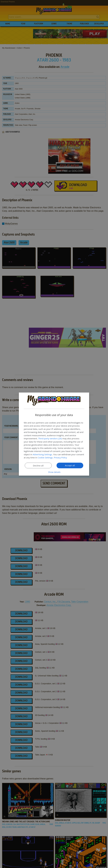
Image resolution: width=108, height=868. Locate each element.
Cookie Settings (45, 457)
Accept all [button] (70, 465)
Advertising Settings (42, 454)
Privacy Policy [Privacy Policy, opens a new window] (60, 457)
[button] (54, 472)
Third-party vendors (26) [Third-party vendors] (50, 438)
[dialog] (54, 434)
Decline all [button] (38, 465)
